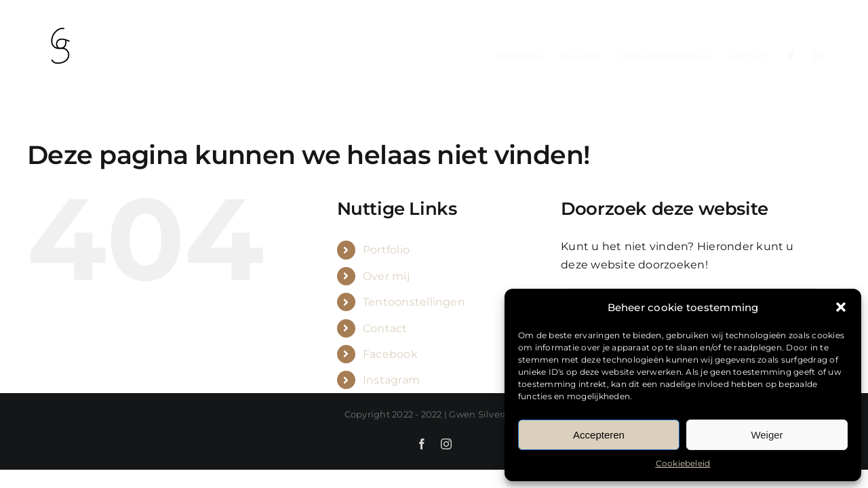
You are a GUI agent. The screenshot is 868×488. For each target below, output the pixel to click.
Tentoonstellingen (414, 302)
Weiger (767, 435)
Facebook (390, 354)
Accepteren (599, 435)
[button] (841, 307)
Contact (385, 328)
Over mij (386, 276)
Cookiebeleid (683, 463)
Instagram (391, 380)
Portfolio (386, 250)
